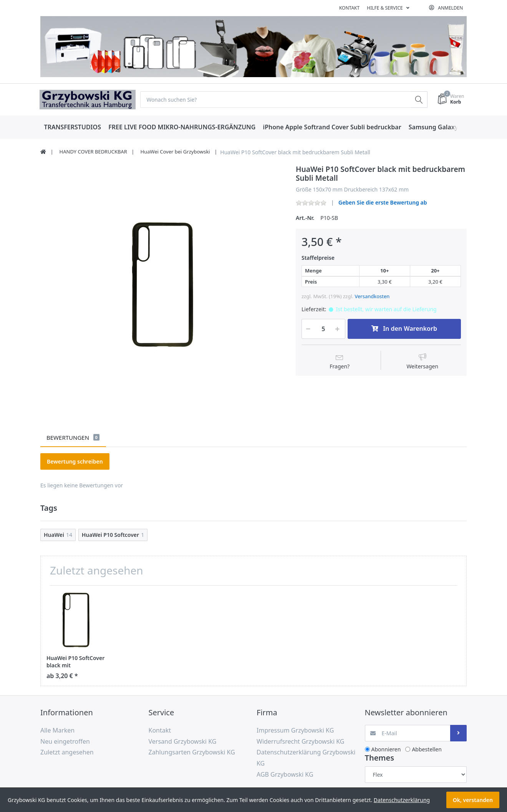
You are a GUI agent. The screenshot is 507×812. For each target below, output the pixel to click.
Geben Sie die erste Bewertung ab (383, 203)
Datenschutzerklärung (402, 800)
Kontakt (349, 8)
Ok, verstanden (473, 800)
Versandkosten (372, 297)
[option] (162, 286)
